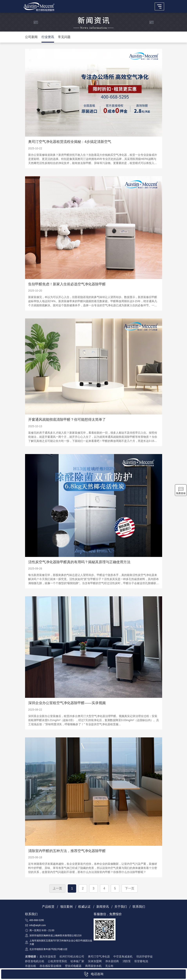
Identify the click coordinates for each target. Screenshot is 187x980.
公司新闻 (31, 37)
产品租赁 (48, 907)
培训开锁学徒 (145, 956)
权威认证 (84, 907)
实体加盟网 (95, 961)
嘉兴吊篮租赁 (48, 956)
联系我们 (139, 907)
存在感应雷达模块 (51, 966)
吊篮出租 (31, 966)
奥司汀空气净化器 (99, 956)
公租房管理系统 (57, 961)
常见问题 (64, 37)
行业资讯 (48, 37)
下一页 (130, 888)
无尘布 (109, 966)
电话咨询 (94, 974)
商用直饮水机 (93, 966)
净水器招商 (112, 961)
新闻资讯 (103, 907)
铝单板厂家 (77, 961)
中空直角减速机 (123, 956)
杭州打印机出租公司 (72, 956)
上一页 (57, 888)
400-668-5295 (37, 920)
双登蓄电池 (141, 961)
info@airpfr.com (38, 925)
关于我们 (121, 907)
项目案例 (66, 907)
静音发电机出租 (35, 961)
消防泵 (127, 961)
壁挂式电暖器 (73, 966)
